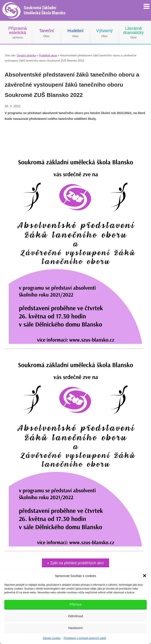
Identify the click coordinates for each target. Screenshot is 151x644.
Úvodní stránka (26, 55)
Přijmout (75, 604)
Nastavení (75, 628)
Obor (47, 33)
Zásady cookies (52, 638)
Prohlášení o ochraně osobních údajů (85, 638)
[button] (145, 576)
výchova (18, 32)
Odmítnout (75, 616)
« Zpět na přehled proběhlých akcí (75, 563)
